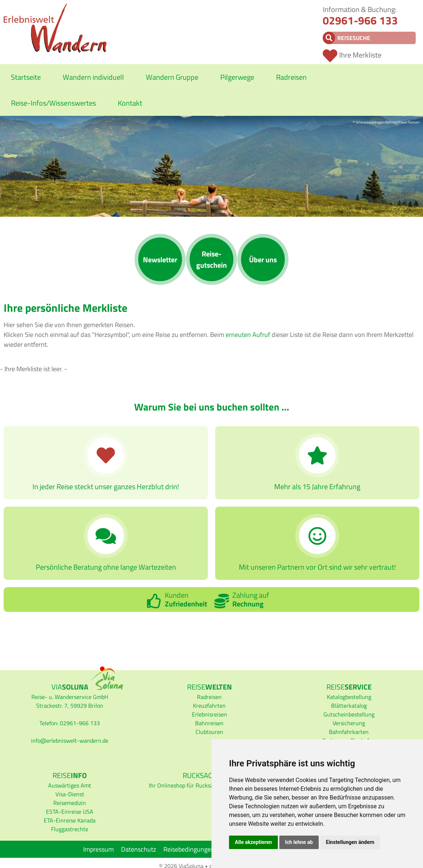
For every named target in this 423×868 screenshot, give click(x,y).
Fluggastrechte (70, 829)
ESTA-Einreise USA (70, 812)
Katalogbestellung (349, 697)
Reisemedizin (70, 803)
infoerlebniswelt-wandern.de (70, 741)
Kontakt (130, 103)
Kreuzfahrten (209, 706)
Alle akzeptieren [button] (253, 842)
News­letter (160, 260)
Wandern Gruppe (172, 77)
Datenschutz (139, 849)
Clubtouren (209, 732)
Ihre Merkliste (360, 55)
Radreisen (291, 77)
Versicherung (349, 723)
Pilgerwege (237, 77)
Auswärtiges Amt (70, 785)
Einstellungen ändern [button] (350, 842)
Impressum (98, 849)
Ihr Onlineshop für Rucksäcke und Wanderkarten (209, 785)
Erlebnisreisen (209, 714)
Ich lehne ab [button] (299, 842)
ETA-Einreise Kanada (70, 820)
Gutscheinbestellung (349, 714)
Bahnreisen (209, 723)
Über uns (263, 260)
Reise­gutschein (211, 259)
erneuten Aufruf (248, 335)
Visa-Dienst (70, 794)
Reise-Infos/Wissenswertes (53, 103)
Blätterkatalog (349, 706)
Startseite (26, 77)
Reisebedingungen (189, 849)
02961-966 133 (360, 20)
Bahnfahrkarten (349, 732)
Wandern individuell (93, 77)
